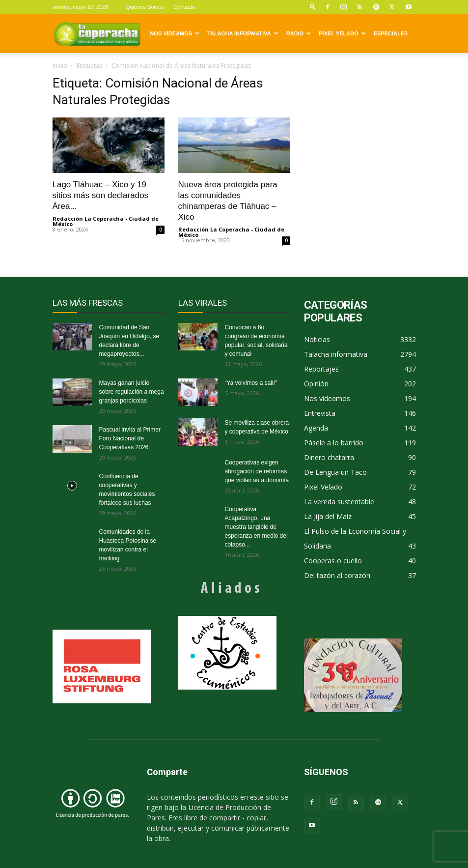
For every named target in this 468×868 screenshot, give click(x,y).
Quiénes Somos (145, 7)
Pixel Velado (342, 33)
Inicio (60, 66)
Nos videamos (175, 33)
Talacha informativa (243, 33)
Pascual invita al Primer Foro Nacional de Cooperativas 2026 (130, 438)
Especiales (391, 33)
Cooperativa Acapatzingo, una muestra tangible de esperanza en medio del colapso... (256, 527)
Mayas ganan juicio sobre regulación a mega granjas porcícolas (132, 392)
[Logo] (97, 33)
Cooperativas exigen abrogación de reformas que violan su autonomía (257, 471)
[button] (313, 7)
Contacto (184, 7)
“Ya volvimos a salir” (251, 383)
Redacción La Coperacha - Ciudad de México (106, 221)
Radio (299, 33)
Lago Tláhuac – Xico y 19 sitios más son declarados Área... (101, 195)
